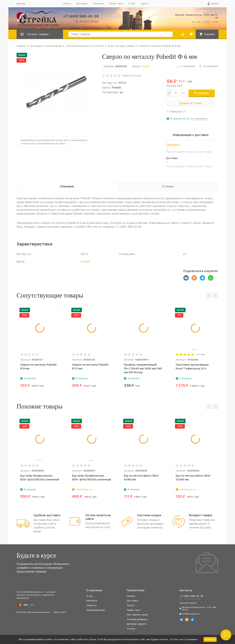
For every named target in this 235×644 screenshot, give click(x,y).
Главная (21, 46)
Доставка (82, 4)
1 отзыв (200, 354)
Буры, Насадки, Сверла (122, 46)
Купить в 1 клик (191, 103)
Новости (91, 605)
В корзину (202, 93)
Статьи (131, 629)
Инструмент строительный (46, 46)
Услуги (131, 605)
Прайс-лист (116, 4)
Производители (96, 610)
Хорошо (210, 639)
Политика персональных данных (33, 612)
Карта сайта (60, 612)
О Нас (132, 4)
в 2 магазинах (199, 119)
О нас (90, 596)
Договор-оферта (137, 624)
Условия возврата (137, 619)
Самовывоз (173, 144)
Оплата (67, 4)
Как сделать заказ (137, 615)
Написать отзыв (132, 76)
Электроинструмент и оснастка (85, 46)
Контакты (98, 4)
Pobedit (145, 66)
